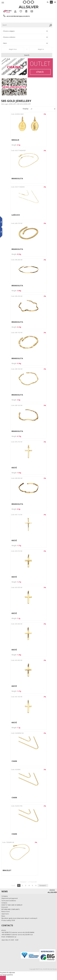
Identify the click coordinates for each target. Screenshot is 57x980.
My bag (9, 11)
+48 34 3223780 (11, 16)
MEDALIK (15, 140)
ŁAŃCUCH (16, 215)
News (3, 916)
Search (27, 55)
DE (55, 2)
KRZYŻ (14, 468)
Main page (5, 104)
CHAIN (14, 761)
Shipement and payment (10, 898)
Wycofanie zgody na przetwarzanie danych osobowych (19, 918)
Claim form (5, 914)
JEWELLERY (12, 104)
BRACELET (7, 870)
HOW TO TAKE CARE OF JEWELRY (12, 905)
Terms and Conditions (9, 901)
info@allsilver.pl (23, 16)
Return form (6, 911)
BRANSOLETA (17, 178)
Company (5, 896)
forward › (43, 885)
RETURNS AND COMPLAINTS (10, 909)
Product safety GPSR (8, 920)
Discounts (5, 907)
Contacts (4, 903)
